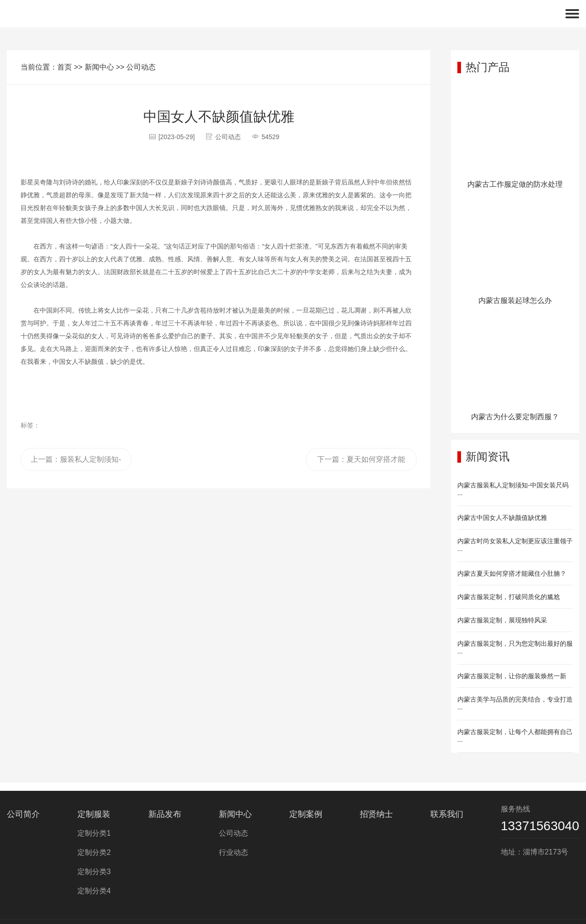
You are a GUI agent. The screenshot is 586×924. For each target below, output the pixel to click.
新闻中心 (99, 67)
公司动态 (141, 67)
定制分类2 (94, 852)
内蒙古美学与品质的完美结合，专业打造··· (515, 704)
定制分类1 (94, 833)
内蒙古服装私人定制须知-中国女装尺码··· (513, 490)
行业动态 (233, 852)
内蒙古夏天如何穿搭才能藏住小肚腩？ (512, 573)
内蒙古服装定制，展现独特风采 (502, 620)
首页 (65, 67)
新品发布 (165, 814)
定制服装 (94, 814)
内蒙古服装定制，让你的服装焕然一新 (512, 676)
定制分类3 (94, 872)
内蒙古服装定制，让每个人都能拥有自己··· (515, 736)
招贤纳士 (376, 814)
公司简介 (23, 814)
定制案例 (306, 814)
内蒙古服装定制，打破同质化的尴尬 (509, 597)
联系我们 (447, 814)
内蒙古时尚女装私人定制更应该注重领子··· (515, 546)
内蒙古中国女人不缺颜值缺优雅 (502, 518)
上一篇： (76, 463)
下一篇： (361, 463)
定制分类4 (94, 891)
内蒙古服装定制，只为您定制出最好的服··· (515, 648)
